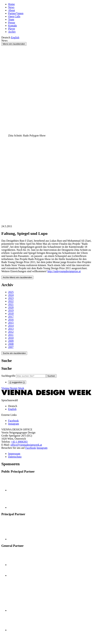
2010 (11, 338)
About (12, 10)
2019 (11, 310)
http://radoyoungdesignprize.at (64, 271)
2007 (11, 347)
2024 (11, 295)
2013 (11, 329)
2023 (11, 298)
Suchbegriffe (8, 376)
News (11, 7)
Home (11, 4)
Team (11, 19)
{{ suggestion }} (17, 382)
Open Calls (14, 16)
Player (12, 29)
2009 (11, 341)
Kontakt (13, 26)
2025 (11, 292)
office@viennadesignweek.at (26, 445)
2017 (11, 316)
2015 (11, 323)
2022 (11, 301)
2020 (11, 307)
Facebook (31, 448)
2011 (11, 335)
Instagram (42, 448)
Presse (12, 23)
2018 (11, 313)
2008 (11, 344)
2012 (11, 332)
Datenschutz (15, 457)
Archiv (12, 32)
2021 (11, 304)
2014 (11, 326)
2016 (11, 320)
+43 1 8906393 (19, 442)
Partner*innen (16, 13)
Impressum (14, 454)
